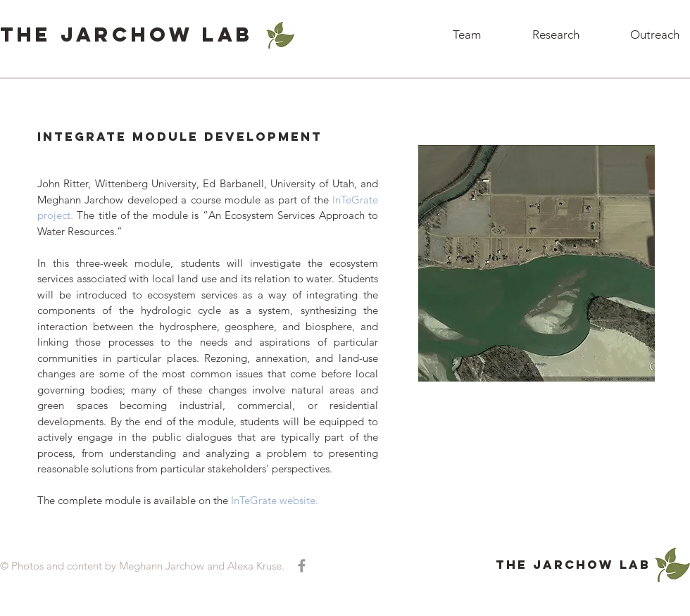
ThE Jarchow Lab (126, 34)
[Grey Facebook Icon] (302, 566)
